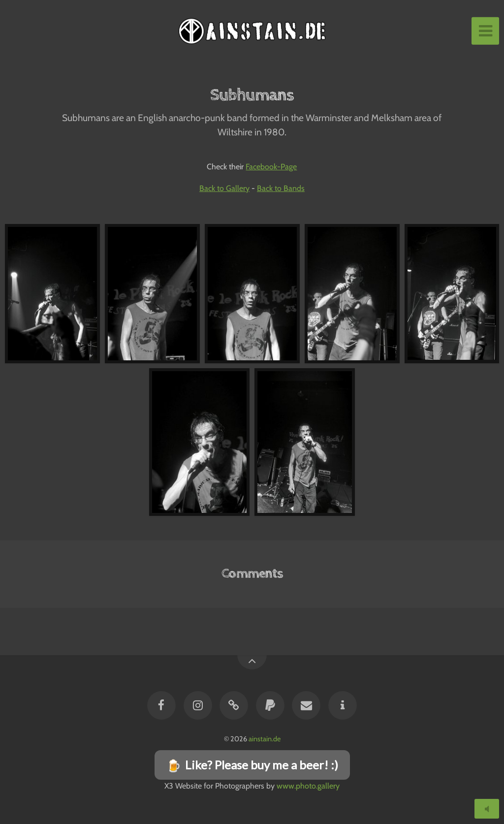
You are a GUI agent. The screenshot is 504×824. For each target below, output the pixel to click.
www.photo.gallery (308, 786)
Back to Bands (281, 188)
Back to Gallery (224, 188)
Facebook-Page (271, 167)
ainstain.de (265, 739)
